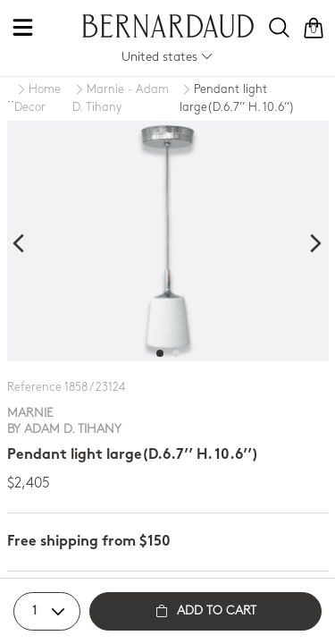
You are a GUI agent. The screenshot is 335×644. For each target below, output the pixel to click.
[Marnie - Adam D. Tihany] (126, 99)
